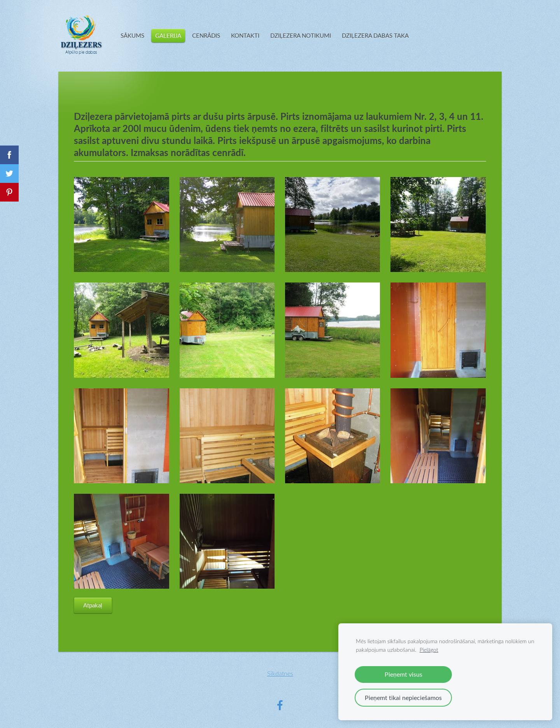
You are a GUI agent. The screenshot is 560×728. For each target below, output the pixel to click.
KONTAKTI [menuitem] (245, 35)
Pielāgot (429, 650)
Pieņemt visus (403, 674)
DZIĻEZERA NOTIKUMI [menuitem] (301, 35)
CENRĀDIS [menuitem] (206, 35)
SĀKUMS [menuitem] (132, 35)
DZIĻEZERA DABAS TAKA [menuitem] (375, 35)
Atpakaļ (93, 605)
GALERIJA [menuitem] (168, 35)
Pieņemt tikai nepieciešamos (403, 698)
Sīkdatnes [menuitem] (280, 673)
